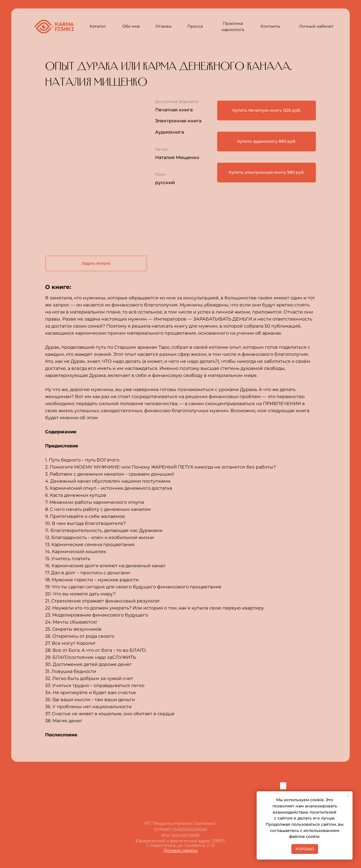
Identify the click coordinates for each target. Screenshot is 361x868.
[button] (267, 111)
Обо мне (131, 26)
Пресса (195, 26)
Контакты (270, 26)
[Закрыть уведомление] (348, 796)
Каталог (98, 26)
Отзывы (163, 26)
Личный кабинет (316, 26)
